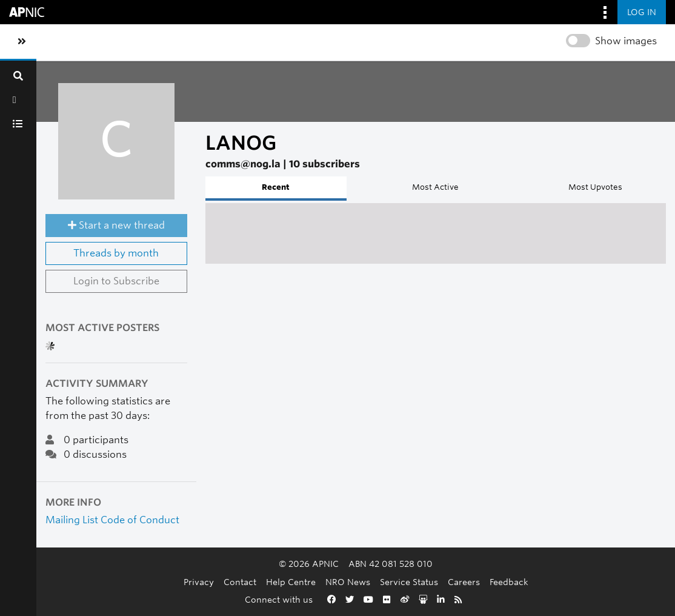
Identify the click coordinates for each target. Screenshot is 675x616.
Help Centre (291, 582)
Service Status (409, 582)
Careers (464, 582)
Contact (240, 582)
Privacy (199, 582)
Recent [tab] (276, 187)
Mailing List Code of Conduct (112, 520)
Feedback (509, 582)
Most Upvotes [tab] (595, 187)
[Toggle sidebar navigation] (22, 42)
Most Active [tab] (435, 187)
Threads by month (116, 253)
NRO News (348, 582)
